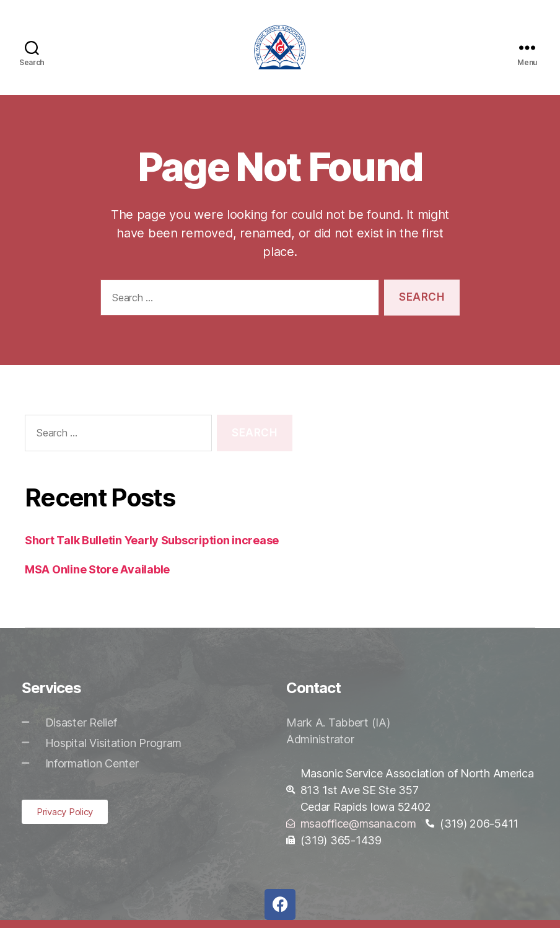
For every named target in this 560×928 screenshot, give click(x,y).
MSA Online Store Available (97, 577)
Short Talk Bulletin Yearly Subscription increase (152, 548)
